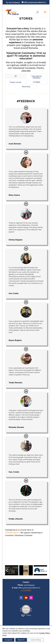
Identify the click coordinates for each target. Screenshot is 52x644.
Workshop (26, 87)
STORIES (37, 82)
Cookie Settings (36, 640)
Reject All (21, 640)
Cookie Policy (45, 633)
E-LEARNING (26, 590)
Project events (16, 82)
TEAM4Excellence (12, 533)
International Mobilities (37, 77)
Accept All (8, 640)
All (16, 76)
